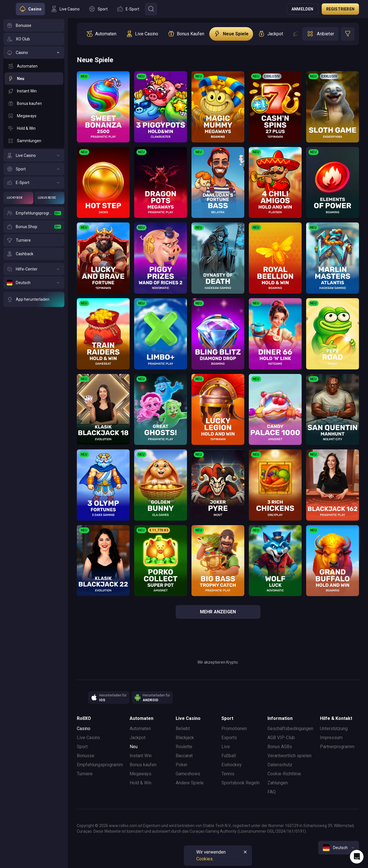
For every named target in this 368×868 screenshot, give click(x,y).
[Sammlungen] (34, 141)
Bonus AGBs (280, 747)
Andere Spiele (190, 783)
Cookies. (205, 859)
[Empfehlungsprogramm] (34, 213)
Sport (82, 747)
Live (226, 747)
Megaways (141, 774)
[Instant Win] (34, 91)
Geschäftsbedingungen (290, 729)
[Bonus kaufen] (34, 103)
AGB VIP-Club (281, 738)
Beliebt (183, 729)
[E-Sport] (34, 183)
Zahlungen (278, 783)
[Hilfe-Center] (34, 269)
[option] (101, 34)
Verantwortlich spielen (289, 756)
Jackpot (138, 738)
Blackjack (185, 738)
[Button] (151, 9)
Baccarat (184, 756)
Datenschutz (280, 765)
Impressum (331, 738)
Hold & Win (141, 783)
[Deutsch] (34, 283)
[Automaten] (34, 66)
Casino (84, 729)
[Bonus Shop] (34, 227)
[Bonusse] (34, 25)
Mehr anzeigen (218, 612)
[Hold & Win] (34, 128)
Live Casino (88, 738)
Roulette (184, 747)
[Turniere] (34, 240)
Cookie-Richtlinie (284, 774)
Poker (182, 765)
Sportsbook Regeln (240, 783)
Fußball (229, 756)
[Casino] (34, 53)
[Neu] (34, 79)
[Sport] (34, 169)
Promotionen (234, 729)
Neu (134, 747)
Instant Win (141, 756)
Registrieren (340, 9)
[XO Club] (34, 39)
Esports (229, 738)
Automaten (140, 729)
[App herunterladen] (34, 299)
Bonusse (86, 756)
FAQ (272, 792)
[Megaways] (34, 116)
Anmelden (302, 9)
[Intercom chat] (357, 857)
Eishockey (232, 765)
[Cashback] (34, 254)
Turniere (85, 774)
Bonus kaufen (143, 765)
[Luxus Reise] (49, 198)
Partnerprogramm (337, 747)
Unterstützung (334, 729)
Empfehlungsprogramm (100, 765)
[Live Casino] (34, 155)
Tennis (228, 774)
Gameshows (188, 774)
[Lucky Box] (18, 198)
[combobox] (339, 848)
